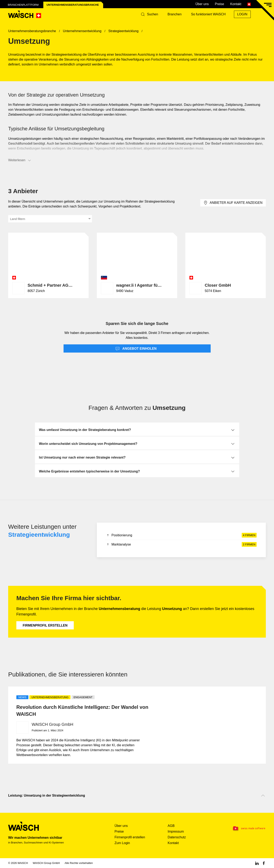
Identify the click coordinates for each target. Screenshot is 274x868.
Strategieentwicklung (39, 535)
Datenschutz (177, 837)
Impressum (176, 831)
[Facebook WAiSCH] (264, 863)
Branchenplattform (23, 5)
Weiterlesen (20, 160)
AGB (171, 826)
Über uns (202, 4)
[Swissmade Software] (243, 829)
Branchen (175, 14)
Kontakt (236, 4)
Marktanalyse (181, 544)
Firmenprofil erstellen (45, 625)
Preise (219, 4)
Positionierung (181, 535)
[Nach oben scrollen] (263, 796)
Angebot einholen (136, 349)
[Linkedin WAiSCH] (257, 863)
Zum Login (122, 843)
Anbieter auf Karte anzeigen (233, 203)
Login (242, 14)
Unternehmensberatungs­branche (73, 5)
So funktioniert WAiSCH (208, 14)
